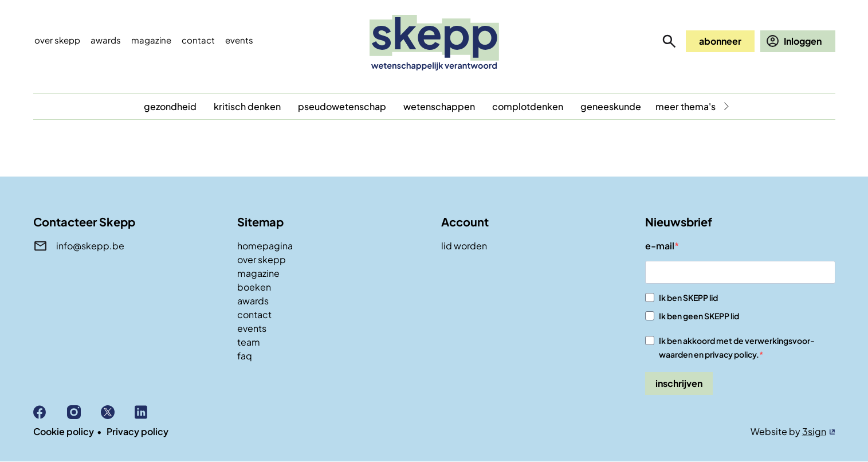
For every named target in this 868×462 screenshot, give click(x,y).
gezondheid (170, 106)
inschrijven (679, 383)
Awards (106, 40)
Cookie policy (64, 431)
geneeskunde (611, 106)
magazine (258, 273)
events (239, 40)
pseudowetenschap (342, 106)
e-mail (660, 246)
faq (245, 356)
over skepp (262, 259)
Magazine (151, 40)
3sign (814, 431)
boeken (254, 287)
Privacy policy (138, 431)
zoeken (669, 41)
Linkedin (152, 412)
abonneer (720, 41)
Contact (198, 40)
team (249, 342)
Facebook (50, 412)
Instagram (84, 412)
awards (253, 301)
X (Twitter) (118, 412)
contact (254, 314)
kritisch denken (247, 106)
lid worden (464, 246)
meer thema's (686, 106)
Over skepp (57, 40)
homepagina (265, 246)
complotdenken (528, 106)
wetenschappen (439, 106)
